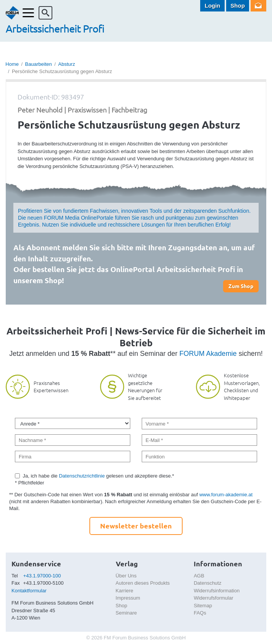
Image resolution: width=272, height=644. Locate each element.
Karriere (125, 591)
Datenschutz (207, 583)
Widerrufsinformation (217, 591)
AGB (199, 576)
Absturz (66, 64)
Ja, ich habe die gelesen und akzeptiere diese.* (99, 476)
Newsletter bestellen (136, 526)
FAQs (200, 613)
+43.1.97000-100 (42, 576)
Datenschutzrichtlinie (82, 476)
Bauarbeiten (39, 64)
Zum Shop (241, 286)
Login (213, 6)
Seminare (126, 613)
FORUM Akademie (208, 354)
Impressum (128, 598)
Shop (238, 6)
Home (12, 64)
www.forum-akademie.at (226, 495)
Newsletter (258, 6)
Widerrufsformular (213, 598)
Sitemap (203, 606)
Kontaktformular (29, 591)
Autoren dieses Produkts (143, 583)
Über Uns (126, 576)
